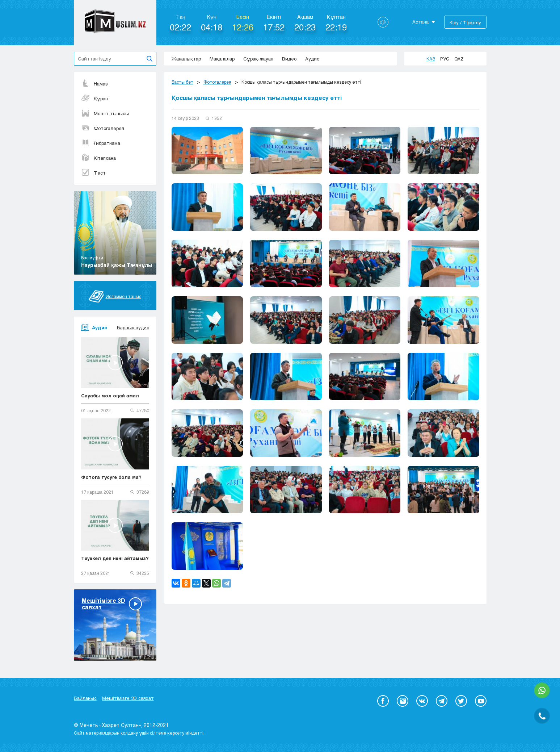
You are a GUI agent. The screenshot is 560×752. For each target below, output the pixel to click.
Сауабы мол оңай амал (110, 396)
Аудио (312, 59)
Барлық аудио (133, 327)
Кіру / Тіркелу (465, 22)
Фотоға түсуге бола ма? (111, 477)
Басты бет (182, 82)
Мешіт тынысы (105, 113)
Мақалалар (222, 59)
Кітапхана (98, 158)
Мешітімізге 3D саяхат (128, 698)
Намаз (94, 84)
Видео (289, 59)
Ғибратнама (101, 143)
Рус (445, 59)
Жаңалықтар (186, 59)
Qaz (459, 59)
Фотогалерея (103, 128)
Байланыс (85, 698)
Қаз (431, 59)
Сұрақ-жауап (258, 59)
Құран (94, 99)
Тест (93, 173)
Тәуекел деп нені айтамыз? (115, 558)
